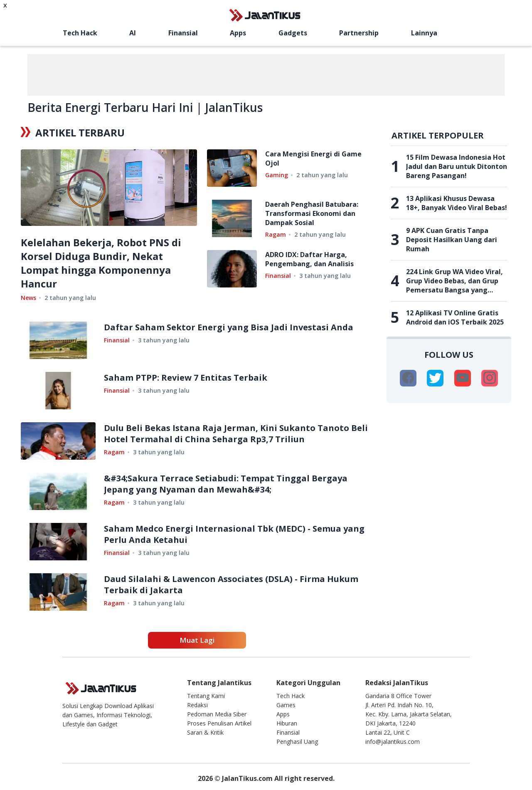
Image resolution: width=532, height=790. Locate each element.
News (28, 298)
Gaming (277, 175)
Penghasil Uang (297, 742)
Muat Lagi (197, 640)
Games (286, 705)
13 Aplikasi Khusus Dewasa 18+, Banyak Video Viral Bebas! (457, 203)
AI (133, 33)
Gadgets (293, 33)
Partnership (359, 33)
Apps (238, 33)
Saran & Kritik (205, 732)
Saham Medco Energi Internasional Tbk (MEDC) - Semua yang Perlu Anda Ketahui (234, 534)
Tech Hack (80, 33)
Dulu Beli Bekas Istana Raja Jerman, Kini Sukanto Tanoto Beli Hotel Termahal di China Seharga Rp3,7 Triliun (236, 433)
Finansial (183, 33)
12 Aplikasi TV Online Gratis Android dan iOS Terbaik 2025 (455, 317)
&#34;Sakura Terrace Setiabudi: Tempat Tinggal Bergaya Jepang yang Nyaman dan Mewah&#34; (226, 484)
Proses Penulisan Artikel (219, 723)
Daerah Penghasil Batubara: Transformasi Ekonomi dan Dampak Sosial (312, 213)
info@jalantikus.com (393, 742)
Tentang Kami (206, 696)
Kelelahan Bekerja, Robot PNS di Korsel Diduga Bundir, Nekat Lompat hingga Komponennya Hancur (101, 263)
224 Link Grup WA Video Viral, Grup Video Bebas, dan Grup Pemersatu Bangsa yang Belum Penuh (454, 281)
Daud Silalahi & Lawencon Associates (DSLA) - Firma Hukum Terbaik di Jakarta (231, 584)
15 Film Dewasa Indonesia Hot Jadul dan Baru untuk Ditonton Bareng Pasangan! (457, 166)
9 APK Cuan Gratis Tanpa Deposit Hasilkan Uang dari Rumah (452, 240)
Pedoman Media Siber (217, 714)
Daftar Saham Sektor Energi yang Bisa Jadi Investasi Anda (229, 327)
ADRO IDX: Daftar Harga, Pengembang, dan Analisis (309, 259)
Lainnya (424, 33)
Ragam (276, 234)
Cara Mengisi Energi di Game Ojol (313, 158)
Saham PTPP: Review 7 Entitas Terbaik (186, 378)
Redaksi (197, 705)
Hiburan (287, 723)
